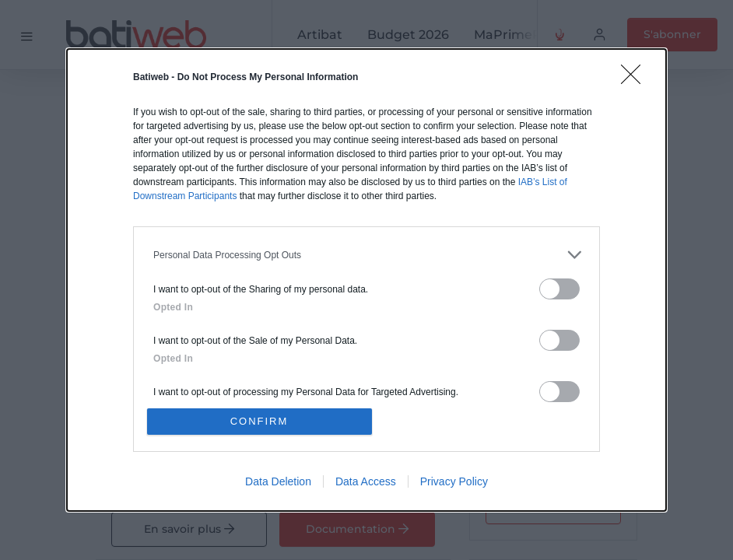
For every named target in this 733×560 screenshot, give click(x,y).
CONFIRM (260, 421)
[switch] (559, 289)
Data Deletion (278, 481)
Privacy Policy (454, 481)
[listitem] (366, 255)
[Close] (636, 79)
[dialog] (366, 280)
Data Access (366, 481)
